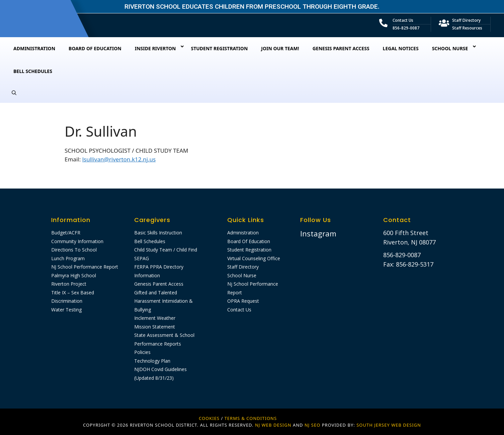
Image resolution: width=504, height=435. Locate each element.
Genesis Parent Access (159, 284)
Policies (142, 352)
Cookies (209, 418)
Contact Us (403, 20)
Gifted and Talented (156, 293)
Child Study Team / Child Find (166, 250)
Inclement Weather (155, 318)
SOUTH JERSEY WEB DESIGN (389, 425)
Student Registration (249, 250)
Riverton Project (69, 284)
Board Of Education (249, 241)
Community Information (77, 241)
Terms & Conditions (251, 418)
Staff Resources (467, 28)
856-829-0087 (406, 28)
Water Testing (66, 310)
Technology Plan (152, 361)
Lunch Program (68, 258)
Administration (243, 233)
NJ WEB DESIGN (274, 425)
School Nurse (242, 275)
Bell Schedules (150, 241)
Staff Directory (466, 20)
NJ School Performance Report (85, 267)
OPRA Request (243, 301)
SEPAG (142, 258)
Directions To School (74, 250)
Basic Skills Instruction (158, 233)
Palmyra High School (74, 275)
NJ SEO (312, 425)
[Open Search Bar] (14, 93)
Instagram (318, 233)
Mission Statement (155, 327)
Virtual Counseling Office (254, 258)
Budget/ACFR (66, 233)
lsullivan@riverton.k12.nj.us (119, 159)
